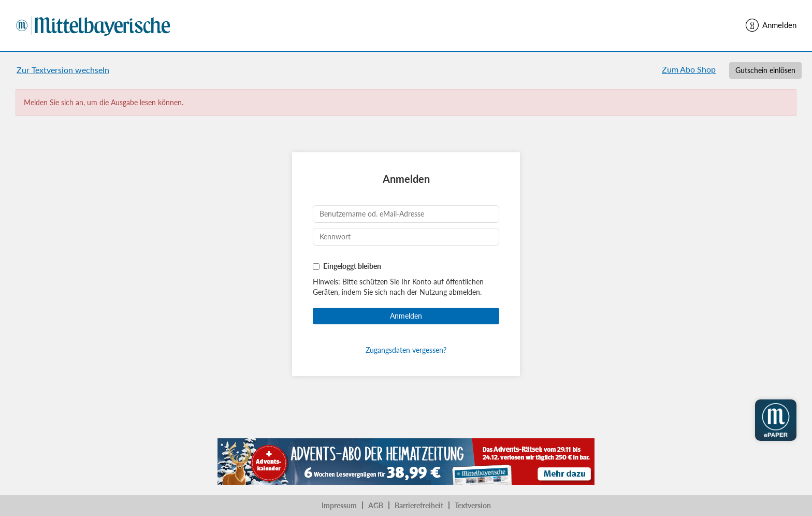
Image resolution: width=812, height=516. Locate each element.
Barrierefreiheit (419, 505)
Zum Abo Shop (689, 69)
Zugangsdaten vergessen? (406, 350)
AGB (376, 505)
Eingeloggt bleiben (352, 266)
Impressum (339, 505)
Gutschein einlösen (765, 70)
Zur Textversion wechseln (63, 70)
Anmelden (770, 25)
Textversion (473, 505)
